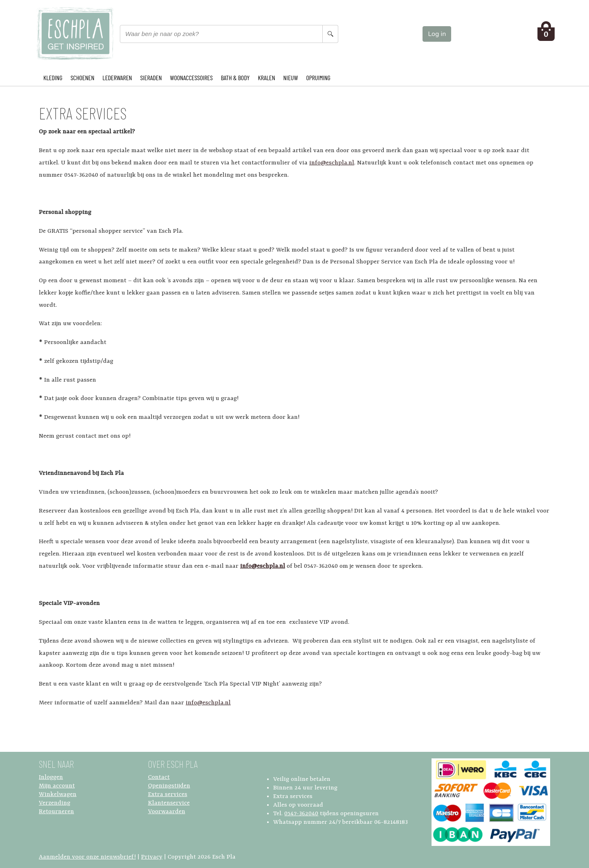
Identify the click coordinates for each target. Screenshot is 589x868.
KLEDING (53, 78)
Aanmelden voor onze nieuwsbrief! (87, 857)
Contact (159, 777)
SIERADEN (151, 78)
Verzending (55, 803)
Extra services (168, 795)
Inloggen (51, 777)
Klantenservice (169, 803)
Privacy (152, 857)
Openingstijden (169, 786)
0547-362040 (301, 814)
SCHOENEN (82, 78)
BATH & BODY (235, 78)
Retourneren (56, 812)
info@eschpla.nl (332, 163)
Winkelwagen (58, 795)
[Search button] (330, 34)
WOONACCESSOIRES (191, 78)
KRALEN (266, 78)
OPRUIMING (318, 78)
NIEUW (291, 78)
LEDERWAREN (117, 78)
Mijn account (57, 786)
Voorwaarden (167, 812)
